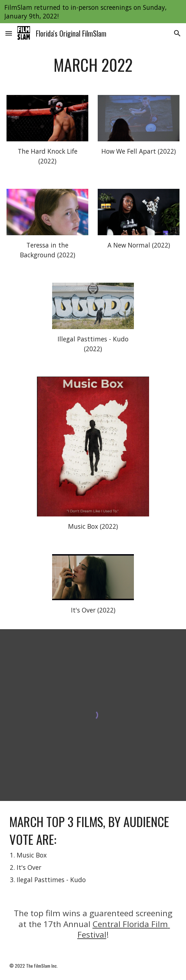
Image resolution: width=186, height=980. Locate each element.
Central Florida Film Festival (124, 929)
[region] (93, 12)
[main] (93, 65)
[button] (9, 33)
